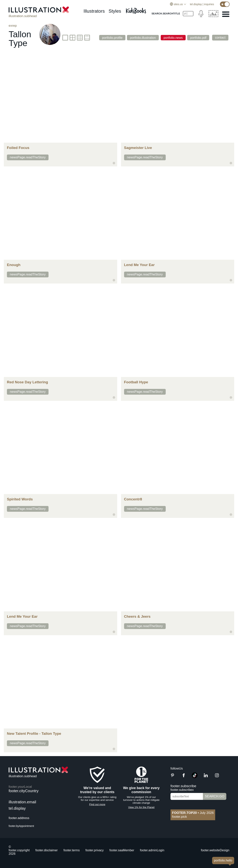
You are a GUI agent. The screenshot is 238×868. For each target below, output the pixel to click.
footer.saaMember (122, 850)
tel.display (196, 4)
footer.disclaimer (47, 850)
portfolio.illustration (140, 38)
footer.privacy (94, 850)
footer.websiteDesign (215, 850)
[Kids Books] (137, 10)
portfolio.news (172, 38)
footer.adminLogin (152, 850)
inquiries (209, 4)
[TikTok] (195, 777)
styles (115, 11)
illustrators (94, 11)
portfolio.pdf (198, 38)
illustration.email (22, 802)
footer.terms (72, 850)
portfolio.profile (108, 38)
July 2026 (193, 813)
